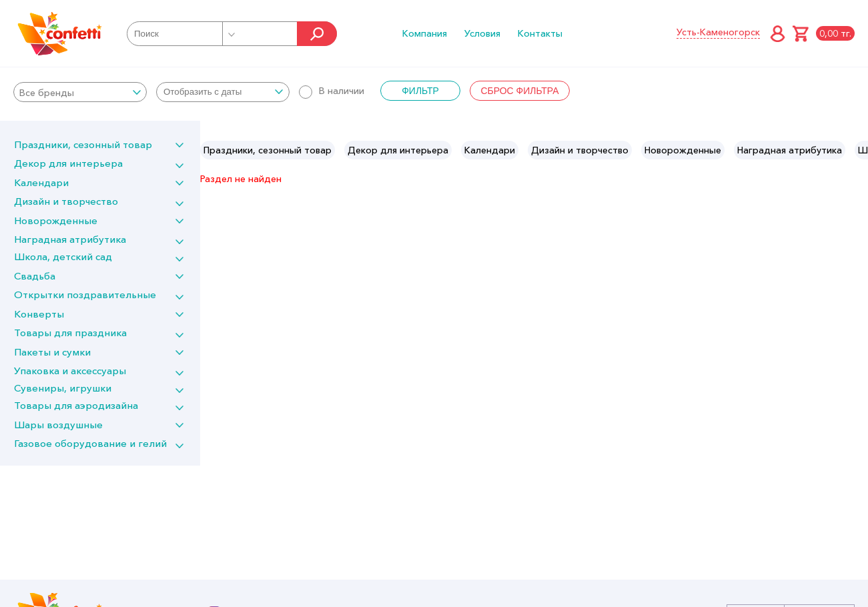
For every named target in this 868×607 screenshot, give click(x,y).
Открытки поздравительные (85, 294)
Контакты (540, 33)
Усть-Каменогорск (718, 32)
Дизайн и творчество (66, 201)
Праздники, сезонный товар (83, 144)
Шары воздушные (58, 425)
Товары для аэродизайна (76, 405)
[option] (268, 150)
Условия (482, 33)
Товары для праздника (70, 333)
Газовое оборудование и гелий (90, 443)
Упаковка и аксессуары (70, 371)
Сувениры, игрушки (63, 388)
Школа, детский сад (63, 256)
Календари (41, 182)
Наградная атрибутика (70, 239)
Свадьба (35, 276)
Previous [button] (211, 150)
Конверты (39, 314)
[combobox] (80, 92)
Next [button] (857, 150)
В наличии (332, 91)
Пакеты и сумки (52, 352)
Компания (425, 33)
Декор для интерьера (68, 163)
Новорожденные (56, 220)
